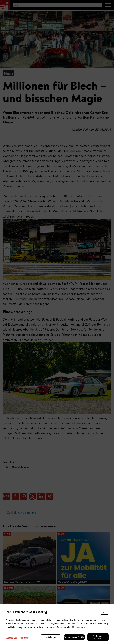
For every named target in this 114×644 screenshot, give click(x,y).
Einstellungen (51, 637)
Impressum (25, 637)
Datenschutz (11, 637)
